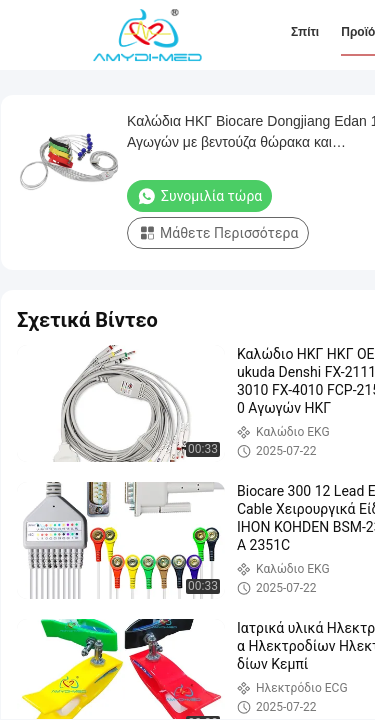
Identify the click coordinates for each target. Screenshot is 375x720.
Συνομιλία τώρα (199, 196)
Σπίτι (305, 32)
